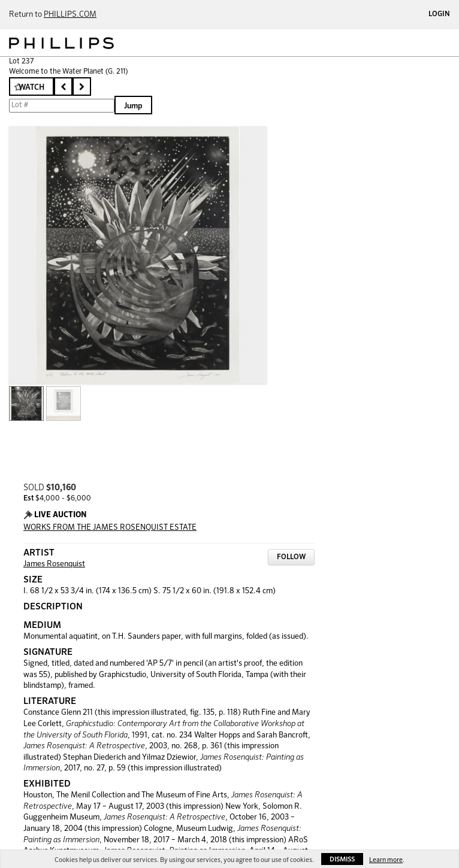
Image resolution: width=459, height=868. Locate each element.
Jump (133, 106)
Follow (291, 557)
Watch (31, 88)
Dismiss (342, 859)
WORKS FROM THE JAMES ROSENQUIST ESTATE (110, 528)
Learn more (386, 860)
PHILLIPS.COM (70, 15)
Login (439, 14)
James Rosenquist (54, 564)
